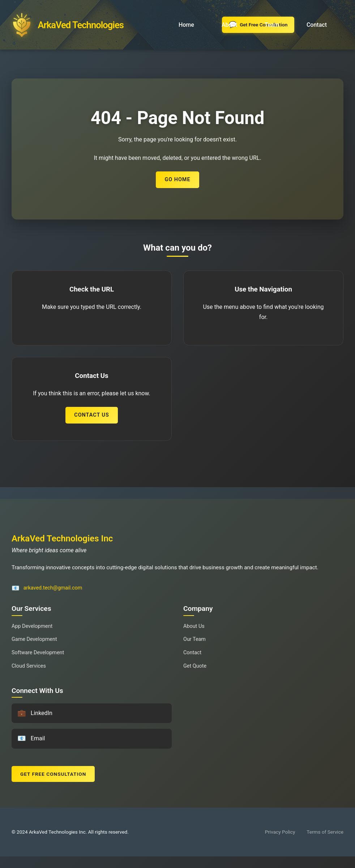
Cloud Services (29, 666)
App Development (32, 626)
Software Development (38, 653)
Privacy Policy (280, 832)
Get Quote (195, 666)
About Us (194, 626)
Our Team (194, 639)
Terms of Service (325, 832)
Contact (317, 25)
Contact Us (91, 415)
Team (272, 25)
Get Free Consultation (53, 774)
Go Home (177, 180)
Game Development (34, 639)
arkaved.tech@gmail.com (53, 588)
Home (186, 25)
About (229, 25)
